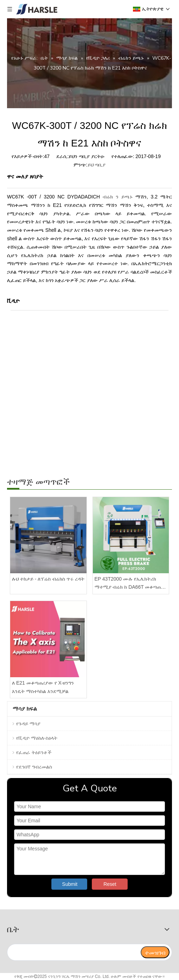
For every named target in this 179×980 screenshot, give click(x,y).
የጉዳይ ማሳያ (28, 724)
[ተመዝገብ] (155, 952)
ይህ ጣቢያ (97, 165)
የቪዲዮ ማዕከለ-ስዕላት (37, 738)
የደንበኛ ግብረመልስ (34, 767)
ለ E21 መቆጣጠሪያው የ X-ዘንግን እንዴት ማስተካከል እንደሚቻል (43, 687)
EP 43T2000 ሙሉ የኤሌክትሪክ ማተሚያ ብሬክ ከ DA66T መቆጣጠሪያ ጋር (131, 584)
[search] (74, 952)
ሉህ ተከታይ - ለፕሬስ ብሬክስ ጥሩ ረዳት (48, 579)
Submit (70, 884)
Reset (110, 884)
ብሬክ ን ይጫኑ (118, 197)
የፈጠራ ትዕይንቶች (34, 752)
